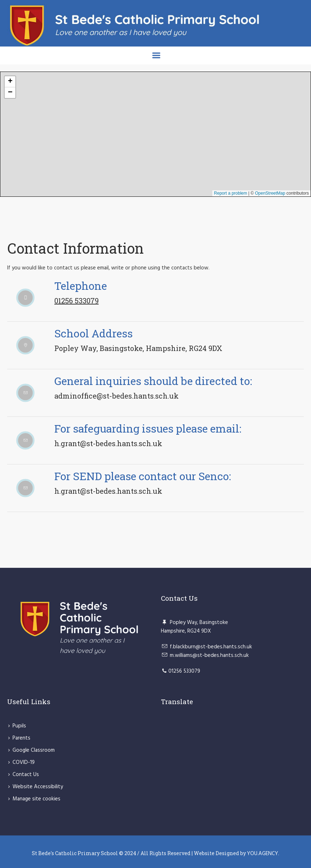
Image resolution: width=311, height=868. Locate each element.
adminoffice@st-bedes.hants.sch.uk (117, 396)
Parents (21, 738)
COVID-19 (24, 762)
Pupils (19, 726)
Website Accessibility (38, 787)
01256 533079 (76, 301)
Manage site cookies (36, 799)
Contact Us (26, 775)
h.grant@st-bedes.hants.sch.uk (108, 443)
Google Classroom (34, 750)
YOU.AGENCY (263, 854)
